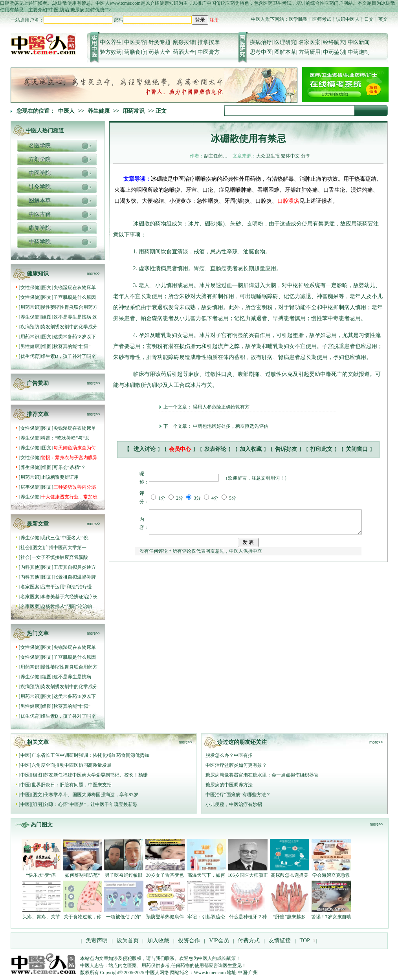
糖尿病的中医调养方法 (229, 785)
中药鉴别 (334, 52)
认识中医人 (348, 19)
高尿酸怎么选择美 (290, 875)
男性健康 (30, 346)
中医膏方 (209, 52)
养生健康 (99, 111)
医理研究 (285, 42)
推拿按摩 (209, 42)
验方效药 (111, 52)
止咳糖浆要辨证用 (60, 477)
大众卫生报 (268, 156)
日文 (369, 19)
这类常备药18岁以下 (75, 337)
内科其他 (30, 567)
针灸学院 (40, 187)
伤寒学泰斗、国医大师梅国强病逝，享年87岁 (91, 795)
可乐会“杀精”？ (70, 467)
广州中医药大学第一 (65, 548)
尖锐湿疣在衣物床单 (75, 288)
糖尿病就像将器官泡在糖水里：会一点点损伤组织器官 (262, 775)
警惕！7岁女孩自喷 (331, 917)
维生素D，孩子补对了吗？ (69, 356)
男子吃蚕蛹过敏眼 (124, 875)
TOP (305, 941)
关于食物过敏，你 (83, 917)
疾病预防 (30, 327)
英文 (383, 19)
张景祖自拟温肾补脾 (75, 577)
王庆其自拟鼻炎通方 (75, 567)
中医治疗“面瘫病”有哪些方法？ (238, 795)
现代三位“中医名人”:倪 (65, 538)
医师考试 (322, 19)
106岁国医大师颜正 (248, 875)
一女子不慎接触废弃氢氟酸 (60, 557)
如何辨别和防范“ (82, 875)
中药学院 (40, 242)
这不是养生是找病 (73, 677)
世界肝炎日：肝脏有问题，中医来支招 (72, 785)
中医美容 (135, 42)
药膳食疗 (135, 52)
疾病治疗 (261, 42)
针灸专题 (160, 42)
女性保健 (30, 288)
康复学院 (40, 228)
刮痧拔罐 (184, 42)
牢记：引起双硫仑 (206, 917)
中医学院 (40, 173)
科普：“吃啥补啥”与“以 (65, 438)
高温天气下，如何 (206, 875)
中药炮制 (359, 52)
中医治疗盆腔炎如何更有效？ (236, 765)
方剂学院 (40, 159)
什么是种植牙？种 (248, 917)
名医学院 (40, 146)
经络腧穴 (334, 42)
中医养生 (111, 42)
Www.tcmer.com (210, 973)
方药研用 (310, 52)
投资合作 (189, 941)
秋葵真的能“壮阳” (72, 346)
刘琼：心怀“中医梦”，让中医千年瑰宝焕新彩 (91, 804)
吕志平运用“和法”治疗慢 (67, 587)
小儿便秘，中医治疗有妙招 (234, 804)
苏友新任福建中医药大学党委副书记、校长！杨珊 (96, 775)
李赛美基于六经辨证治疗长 (69, 597)
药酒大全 (184, 52)
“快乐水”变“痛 (41, 875)
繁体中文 (290, 156)
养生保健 (30, 317)
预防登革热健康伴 (165, 917)
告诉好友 (286, 449)
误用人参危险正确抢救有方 (221, 407)
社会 (25, 548)
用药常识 (134, 111)
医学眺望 (298, 19)
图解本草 (285, 52)
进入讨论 (145, 449)
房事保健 (30, 487)
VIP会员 (218, 941)
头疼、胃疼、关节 (41, 917)
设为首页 (128, 941)
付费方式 (249, 941)
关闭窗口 (357, 449)
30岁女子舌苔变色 (165, 875)
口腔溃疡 (288, 201)
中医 (25, 755)
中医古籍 (40, 214)
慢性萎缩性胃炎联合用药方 (69, 307)
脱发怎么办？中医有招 (229, 755)
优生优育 (30, 356)
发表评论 (215, 449)
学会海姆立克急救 (331, 875)
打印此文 (321, 449)
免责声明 (97, 941)
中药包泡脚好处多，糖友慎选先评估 (231, 426)
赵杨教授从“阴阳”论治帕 (67, 606)
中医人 (66, 111)
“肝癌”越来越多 (289, 917)
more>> (94, 274)
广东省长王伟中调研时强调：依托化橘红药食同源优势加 (90, 755)
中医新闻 (359, 42)
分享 (306, 156)
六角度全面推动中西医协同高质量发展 (72, 765)
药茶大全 (160, 52)
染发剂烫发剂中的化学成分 (69, 327)
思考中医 (261, 52)
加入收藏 (251, 449)
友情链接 (279, 941)
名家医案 (310, 42)
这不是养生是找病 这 (75, 317)
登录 (200, 20)
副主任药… (216, 156)
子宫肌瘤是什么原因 (75, 297)
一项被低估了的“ (124, 917)
